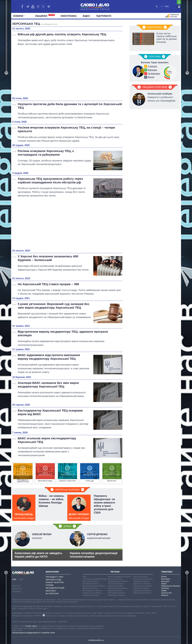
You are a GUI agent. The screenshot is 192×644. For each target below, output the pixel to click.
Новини (19, 16)
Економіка (166, 579)
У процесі (152, 66)
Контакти (17, 589)
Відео (86, 16)
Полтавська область (117, 593)
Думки (67, 526)
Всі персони (52, 594)
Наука (164, 584)
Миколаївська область (117, 588)
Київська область (115, 579)
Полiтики (155, 57)
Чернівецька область (142, 591)
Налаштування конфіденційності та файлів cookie (34, 633)
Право (164, 591)
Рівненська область (116, 595)
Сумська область (140, 577)
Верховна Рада (54, 580)
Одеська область (115, 591)
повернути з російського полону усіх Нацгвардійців (161, 97)
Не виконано (154, 74)
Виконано (152, 70)
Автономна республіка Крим (95, 579)
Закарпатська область (92, 593)
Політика (165, 588)
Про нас (17, 586)
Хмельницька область (143, 586)
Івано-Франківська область (119, 577)
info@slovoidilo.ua (96, 640)
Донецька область (91, 588)
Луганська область (116, 584)
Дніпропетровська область (94, 586)
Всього (151, 77)
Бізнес (164, 577)
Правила (17, 592)
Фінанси (165, 595)
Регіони (115, 572)
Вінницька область (91, 581)
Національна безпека (171, 586)
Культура (165, 581)
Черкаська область (141, 588)
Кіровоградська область (118, 581)
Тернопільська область (143, 579)
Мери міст (51, 591)
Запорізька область (91, 595)
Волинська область (91, 584)
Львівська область (116, 586)
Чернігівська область (142, 593)
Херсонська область (142, 584)
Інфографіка (69, 16)
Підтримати (104, 16)
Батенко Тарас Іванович (155, 62)
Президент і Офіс (55, 577)
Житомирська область (92, 591)
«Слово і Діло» (31, 626)
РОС (167, 6)
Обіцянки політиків (155, 87)
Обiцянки (45, 16)
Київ (84, 577)
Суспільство (167, 593)
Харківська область (142, 581)
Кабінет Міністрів (55, 582)
